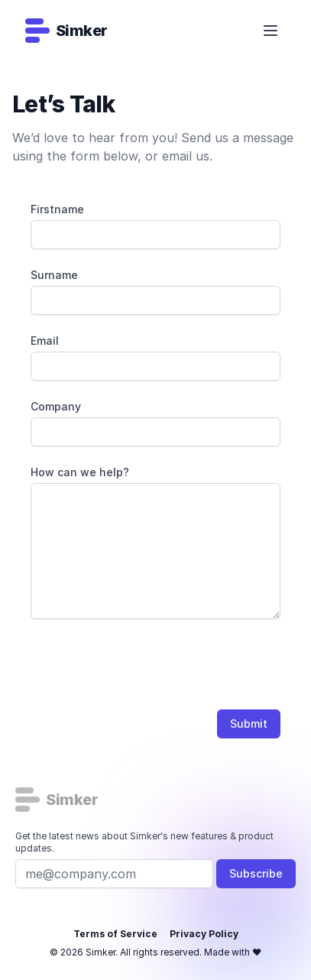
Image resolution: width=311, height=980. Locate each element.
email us (186, 156)
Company (56, 406)
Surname (54, 275)
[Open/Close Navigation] (271, 31)
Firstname (57, 209)
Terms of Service (115, 934)
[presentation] (147, 667)
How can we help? (80, 472)
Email (45, 341)
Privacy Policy (204, 934)
